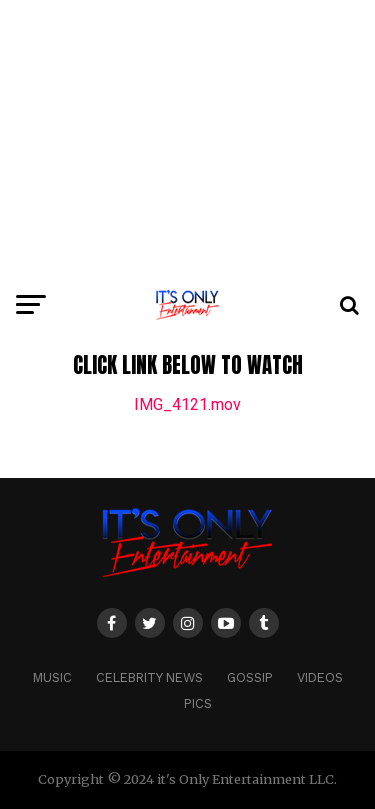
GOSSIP (250, 677)
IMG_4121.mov (187, 404)
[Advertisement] (187, 140)
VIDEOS (320, 677)
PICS (198, 703)
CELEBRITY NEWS (149, 677)
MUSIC (52, 677)
